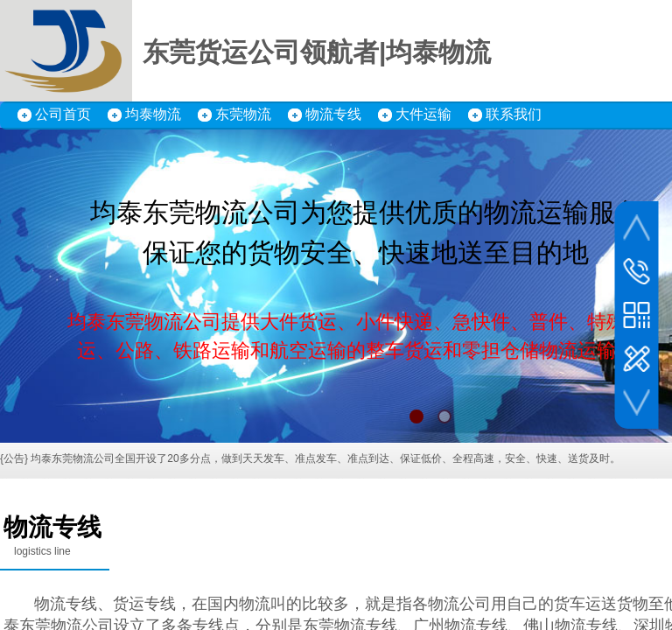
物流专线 (333, 114)
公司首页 (63, 114)
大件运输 (423, 114)
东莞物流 (243, 114)
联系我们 (514, 114)
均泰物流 (153, 114)
